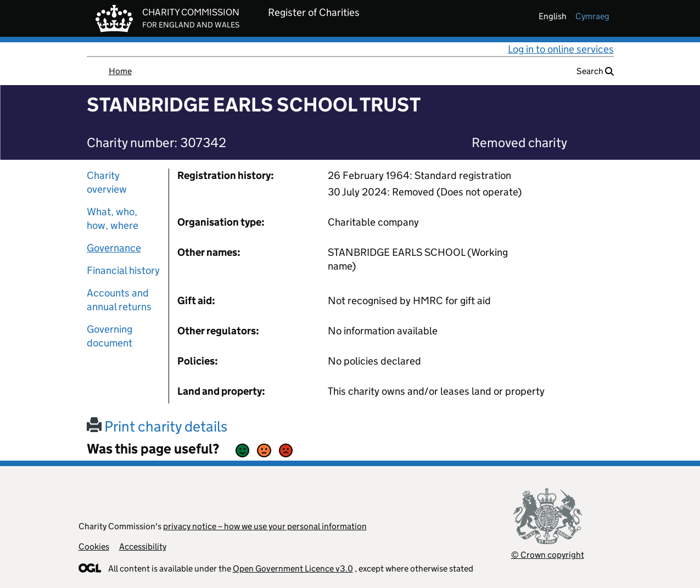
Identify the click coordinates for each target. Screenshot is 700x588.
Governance (114, 248)
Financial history (123, 270)
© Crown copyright (548, 555)
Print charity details (157, 426)
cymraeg (592, 16)
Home (120, 71)
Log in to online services (561, 49)
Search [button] (595, 71)
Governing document (110, 336)
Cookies (94, 547)
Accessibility (143, 547)
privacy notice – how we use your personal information (265, 526)
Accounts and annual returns (119, 300)
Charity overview (107, 182)
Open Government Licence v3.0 (293, 569)
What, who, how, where (113, 219)
